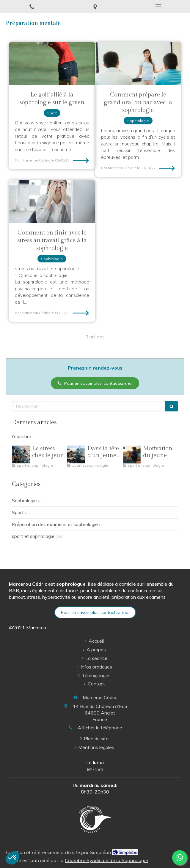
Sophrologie (24, 500)
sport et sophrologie (33, 536)
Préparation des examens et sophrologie (55, 524)
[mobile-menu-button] (158, 6)
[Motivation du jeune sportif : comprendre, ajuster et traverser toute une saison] (132, 454)
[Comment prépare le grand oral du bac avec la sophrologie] (138, 63)
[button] (12, 858)
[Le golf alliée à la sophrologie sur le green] (52, 63)
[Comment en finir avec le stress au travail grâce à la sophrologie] (52, 201)
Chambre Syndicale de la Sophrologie (106, 860)
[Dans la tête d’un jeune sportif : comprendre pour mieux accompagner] (76, 454)
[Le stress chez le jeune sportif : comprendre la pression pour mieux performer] (21, 454)
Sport (18, 512)
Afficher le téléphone (100, 728)
